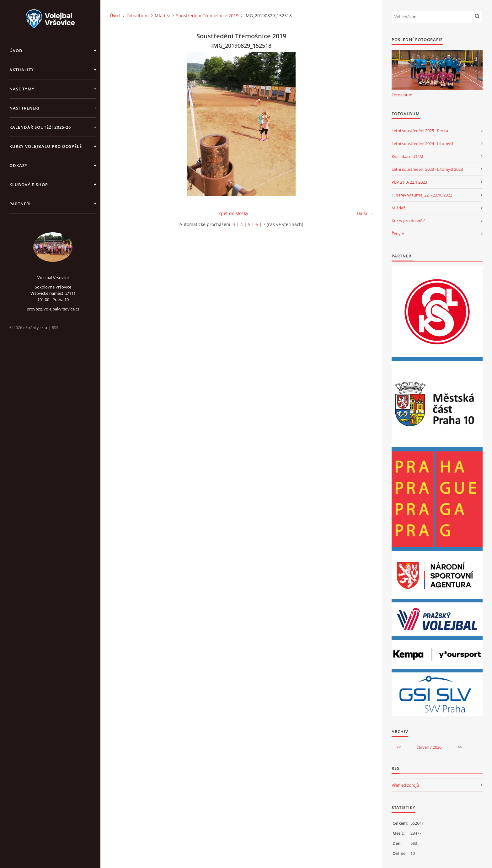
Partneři (20, 204)
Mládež (162, 16)
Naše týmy (22, 89)
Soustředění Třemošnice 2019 (207, 16)
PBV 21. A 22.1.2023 (409, 182)
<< (398, 747)
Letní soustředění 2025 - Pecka (420, 131)
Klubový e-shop (29, 185)
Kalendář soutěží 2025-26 (40, 127)
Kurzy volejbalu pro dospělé (46, 146)
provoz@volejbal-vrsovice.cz (53, 309)
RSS (55, 328)
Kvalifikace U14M (407, 156)
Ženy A (398, 234)
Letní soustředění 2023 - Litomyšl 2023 (427, 169)
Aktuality (22, 70)
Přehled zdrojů (405, 785)
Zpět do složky (233, 213)
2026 (437, 747)
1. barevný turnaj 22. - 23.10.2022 (422, 195)
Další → (365, 213)
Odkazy (19, 165)
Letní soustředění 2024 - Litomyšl (422, 143)
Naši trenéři (24, 108)
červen (423, 747)
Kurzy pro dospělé (409, 221)
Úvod (16, 51)
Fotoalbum (138, 16)
